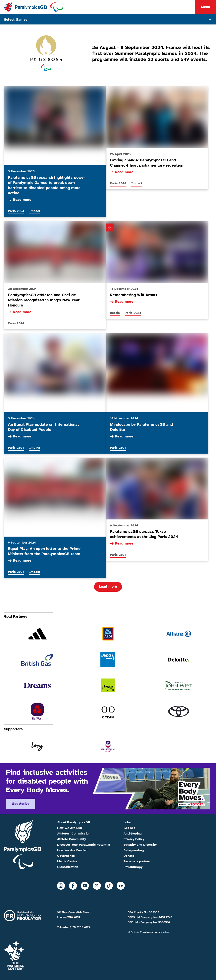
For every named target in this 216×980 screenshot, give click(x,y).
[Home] (33, 7)
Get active (21, 804)
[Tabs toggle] (108, 19)
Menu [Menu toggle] (206, 7)
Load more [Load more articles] (108, 587)
